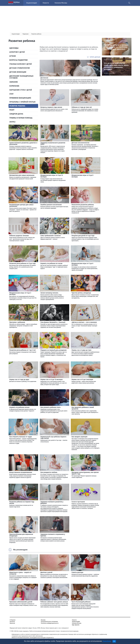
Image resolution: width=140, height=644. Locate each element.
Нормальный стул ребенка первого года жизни (53, 437)
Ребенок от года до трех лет (82, 107)
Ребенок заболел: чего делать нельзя (54, 602)
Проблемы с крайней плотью (22, 102)
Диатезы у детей (46, 572)
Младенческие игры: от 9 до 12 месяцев (52, 176)
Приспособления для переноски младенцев (21, 535)
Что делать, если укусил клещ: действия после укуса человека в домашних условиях (116, 66)
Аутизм (13, 56)
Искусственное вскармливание (21, 472)
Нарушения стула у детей (21, 90)
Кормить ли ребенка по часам (51, 263)
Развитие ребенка (17, 106)
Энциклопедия (32, 3)
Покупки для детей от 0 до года (83, 236)
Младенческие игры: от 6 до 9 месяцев (82, 176)
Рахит (12, 110)
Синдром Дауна (16, 114)
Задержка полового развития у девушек (52, 503)
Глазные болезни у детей (20, 64)
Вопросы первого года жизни (51, 107)
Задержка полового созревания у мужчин (53, 535)
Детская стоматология (20, 68)
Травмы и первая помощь (21, 118)
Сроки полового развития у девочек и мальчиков (23, 144)
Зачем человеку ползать (49, 293)
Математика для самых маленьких (22, 175)
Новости (46, 3)
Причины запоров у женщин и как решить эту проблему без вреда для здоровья (116, 47)
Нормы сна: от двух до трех (81, 350)
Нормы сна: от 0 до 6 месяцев (82, 379)
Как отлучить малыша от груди (21, 437)
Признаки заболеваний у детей (21, 602)
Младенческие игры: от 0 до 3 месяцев (20, 294)
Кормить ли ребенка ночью (19, 407)
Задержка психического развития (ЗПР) (53, 144)
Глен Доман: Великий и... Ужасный (53, 322)
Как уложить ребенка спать (51, 407)
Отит (11, 94)
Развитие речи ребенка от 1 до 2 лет (23, 350)
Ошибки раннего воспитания (51, 205)
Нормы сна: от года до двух (19, 379)
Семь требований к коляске (51, 236)
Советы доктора (77, 572)
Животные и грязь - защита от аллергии (20, 573)
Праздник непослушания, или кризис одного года (85, 473)
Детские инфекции (18, 72)
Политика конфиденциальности (50, 623)
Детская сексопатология (80, 143)
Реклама (43, 620)
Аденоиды (14, 48)
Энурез (12, 122)
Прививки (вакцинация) (20, 98)
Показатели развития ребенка (83, 205)
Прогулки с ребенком (17, 322)
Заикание (14, 82)
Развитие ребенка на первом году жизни (22, 503)
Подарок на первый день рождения (54, 350)
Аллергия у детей (17, 52)
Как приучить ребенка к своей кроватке (83, 408)
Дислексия (44, 78)
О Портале (13, 620)
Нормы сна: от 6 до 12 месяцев (52, 379)
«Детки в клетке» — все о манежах (84, 322)
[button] (94, 57)
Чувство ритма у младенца (81, 293)
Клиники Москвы (61, 3)
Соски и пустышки (78, 502)
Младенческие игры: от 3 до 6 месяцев (82, 264)
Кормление (14, 86)
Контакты (12, 622)
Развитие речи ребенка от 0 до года (22, 263)
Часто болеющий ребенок (81, 602)
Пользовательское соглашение (49, 622)
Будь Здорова (76, 625)
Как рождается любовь (49, 472)
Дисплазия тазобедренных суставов (21, 77)
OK (114, 641)
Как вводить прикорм (79, 437)
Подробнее (107, 641)
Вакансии (12, 623)
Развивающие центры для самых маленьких (21, 205)
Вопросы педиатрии (18, 60)
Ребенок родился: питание (19, 236)
